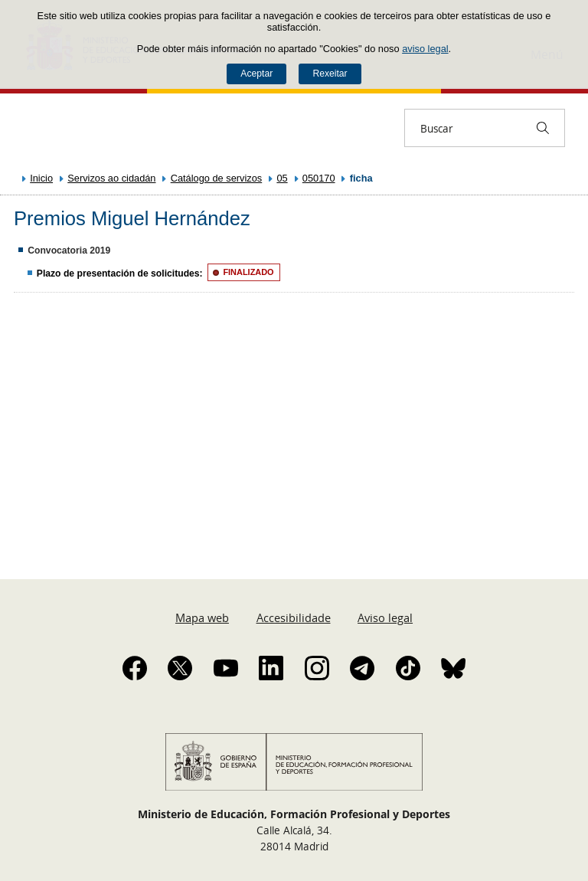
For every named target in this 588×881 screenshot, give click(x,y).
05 (282, 178)
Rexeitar (330, 74)
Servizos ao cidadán (111, 178)
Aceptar (256, 74)
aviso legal (425, 49)
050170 (319, 178)
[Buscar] (543, 128)
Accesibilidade (294, 617)
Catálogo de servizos (217, 178)
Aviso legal (385, 617)
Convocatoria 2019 (69, 251)
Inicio (41, 178)
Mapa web (202, 617)
